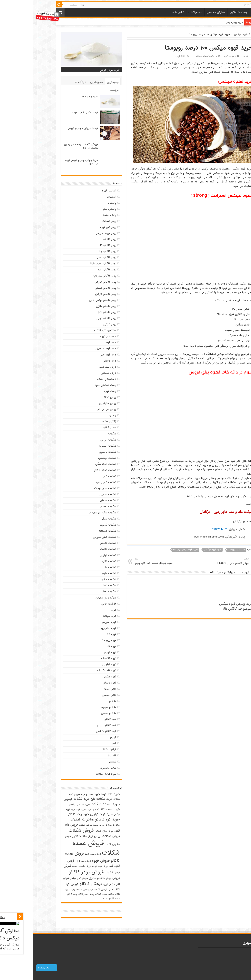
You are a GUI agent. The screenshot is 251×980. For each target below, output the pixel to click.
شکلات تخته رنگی (73, 464)
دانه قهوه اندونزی (73, 349)
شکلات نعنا (77, 586)
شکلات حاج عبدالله (72, 488)
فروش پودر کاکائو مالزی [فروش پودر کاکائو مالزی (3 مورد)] (71, 878)
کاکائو (80, 701)
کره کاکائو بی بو (73, 725)
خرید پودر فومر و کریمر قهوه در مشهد (49, 162)
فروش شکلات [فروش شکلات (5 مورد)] (48, 830)
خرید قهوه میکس (180, 550)
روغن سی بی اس (73, 409)
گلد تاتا (79, 756)
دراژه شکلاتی (75, 373)
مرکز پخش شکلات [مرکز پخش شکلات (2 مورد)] (51, 890)
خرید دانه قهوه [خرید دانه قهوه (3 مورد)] (77, 794)
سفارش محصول (183, 12)
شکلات (79, 434)
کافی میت (77, 689)
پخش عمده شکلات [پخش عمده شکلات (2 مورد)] (71, 894)
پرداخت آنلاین (205, 12)
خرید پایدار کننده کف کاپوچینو (130, 561)
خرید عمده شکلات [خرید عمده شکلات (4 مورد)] (72, 804)
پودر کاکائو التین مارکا (70, 264)
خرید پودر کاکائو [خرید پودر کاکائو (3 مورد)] (45, 814)
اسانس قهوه (76, 191)
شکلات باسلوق (74, 452)
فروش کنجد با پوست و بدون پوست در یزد (48, 146)
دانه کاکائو (77, 361)
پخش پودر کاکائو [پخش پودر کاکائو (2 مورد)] (53, 894)
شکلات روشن (75, 507)
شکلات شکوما (75, 525)
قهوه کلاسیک (75, 658)
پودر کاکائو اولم (74, 270)
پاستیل (79, 203)
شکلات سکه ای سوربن (70, 513)
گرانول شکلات (75, 750)
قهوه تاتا (78, 634)
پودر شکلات (76, 221)
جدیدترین (80, 82)
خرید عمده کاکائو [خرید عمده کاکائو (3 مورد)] (75, 810)
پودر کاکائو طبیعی (72, 288)
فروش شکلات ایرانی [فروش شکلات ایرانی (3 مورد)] (74, 836)
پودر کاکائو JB (75, 245)
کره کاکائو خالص (73, 731)
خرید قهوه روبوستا (203, 550)
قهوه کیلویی (76, 665)
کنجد (80, 743)
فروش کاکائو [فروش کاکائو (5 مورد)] (58, 884)
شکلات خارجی (75, 494)
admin (213, 56)
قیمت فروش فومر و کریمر (50, 128)
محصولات (163, 12)
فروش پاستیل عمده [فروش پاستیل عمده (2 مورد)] (49, 866)
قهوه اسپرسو (76, 622)
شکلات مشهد (75, 579)
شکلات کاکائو (75, 543)
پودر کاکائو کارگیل (72, 294)
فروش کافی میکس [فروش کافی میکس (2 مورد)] (46, 878)
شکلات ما (77, 567)
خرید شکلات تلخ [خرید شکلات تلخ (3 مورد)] (68, 799)
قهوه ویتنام (77, 683)
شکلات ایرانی (75, 440)
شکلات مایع (76, 573)
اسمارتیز (78, 197)
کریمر (80, 737)
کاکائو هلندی (75, 713)
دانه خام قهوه (75, 336)
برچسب (81, 90)
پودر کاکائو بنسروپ (72, 276)
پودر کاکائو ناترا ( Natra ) (188, 561)
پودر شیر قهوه (75, 227)
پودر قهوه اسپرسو (73, 233)
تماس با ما (145, 12)
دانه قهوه (78, 343)
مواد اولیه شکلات (73, 774)
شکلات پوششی (74, 458)
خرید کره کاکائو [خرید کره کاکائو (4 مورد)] (74, 820)
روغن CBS (77, 397)
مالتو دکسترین (74, 768)
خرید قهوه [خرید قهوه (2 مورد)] (48, 810)
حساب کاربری (219, 4)
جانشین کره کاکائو (72, 330)
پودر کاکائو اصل (74, 257)
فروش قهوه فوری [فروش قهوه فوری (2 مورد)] (67, 866)
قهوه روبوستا (76, 640)
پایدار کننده (76, 215)
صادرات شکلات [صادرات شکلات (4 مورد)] (49, 820)
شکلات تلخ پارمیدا (72, 482)
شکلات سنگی (75, 519)
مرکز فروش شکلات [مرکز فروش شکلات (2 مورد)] (69, 890)
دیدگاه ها (47, 82)
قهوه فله (78, 646)
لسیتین (79, 762)
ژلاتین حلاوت (75, 422)
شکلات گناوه (76, 561)
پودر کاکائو (77, 239)
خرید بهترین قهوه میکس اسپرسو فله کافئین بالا (203, 606)
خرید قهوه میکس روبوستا (152, 550)
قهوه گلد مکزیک (74, 671)
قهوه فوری (77, 652)
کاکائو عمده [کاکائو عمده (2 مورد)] (75, 898)
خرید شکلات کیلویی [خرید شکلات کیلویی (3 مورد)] (44, 799)
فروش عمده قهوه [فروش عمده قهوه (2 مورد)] (60, 854)
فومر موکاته (76, 616)
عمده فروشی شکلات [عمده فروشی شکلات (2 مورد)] (55, 825)
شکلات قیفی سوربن (71, 537)
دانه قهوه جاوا (75, 355)
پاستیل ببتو (76, 209)
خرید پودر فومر (201, 22)
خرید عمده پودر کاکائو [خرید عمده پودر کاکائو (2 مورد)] (46, 805)
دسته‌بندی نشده (74, 379)
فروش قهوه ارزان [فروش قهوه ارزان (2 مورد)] (50, 861)
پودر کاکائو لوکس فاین (69, 300)
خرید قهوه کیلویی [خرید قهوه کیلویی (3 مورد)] (68, 814)
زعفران (79, 415)
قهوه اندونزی (75, 628)
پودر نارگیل (77, 324)
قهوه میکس (208, 34)
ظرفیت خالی (76, 604)
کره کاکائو (77, 719)
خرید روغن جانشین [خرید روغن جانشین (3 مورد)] (54, 794)
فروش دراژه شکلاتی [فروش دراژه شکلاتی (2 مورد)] (71, 831)
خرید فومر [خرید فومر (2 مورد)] (58, 810)
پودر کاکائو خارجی (72, 282)
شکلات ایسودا (75, 446)
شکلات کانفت (75, 549)
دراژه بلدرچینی (74, 367)
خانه (221, 12)
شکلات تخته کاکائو (72, 470)
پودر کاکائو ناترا (74, 312)
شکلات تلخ (77, 476)
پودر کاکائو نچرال (73, 318)
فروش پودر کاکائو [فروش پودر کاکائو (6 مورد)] (53, 872)
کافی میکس (76, 695)
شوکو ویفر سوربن (73, 598)
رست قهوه (77, 391)
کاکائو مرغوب (75, 707)
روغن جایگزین (75, 403)
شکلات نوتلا (76, 592)
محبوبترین (63, 82)
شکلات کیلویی (75, 555)
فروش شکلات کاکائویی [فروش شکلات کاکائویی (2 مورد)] (49, 836)
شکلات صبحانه (74, 531)
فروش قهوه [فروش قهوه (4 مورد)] (68, 861)
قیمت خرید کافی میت (52, 112)
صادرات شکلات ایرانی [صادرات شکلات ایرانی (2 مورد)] (76, 825)
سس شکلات (76, 428)
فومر (80, 610)
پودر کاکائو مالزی (73, 306)
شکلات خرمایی (74, 500)
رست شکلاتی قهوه (72, 385)
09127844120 (186, 529)
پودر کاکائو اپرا (74, 251)
